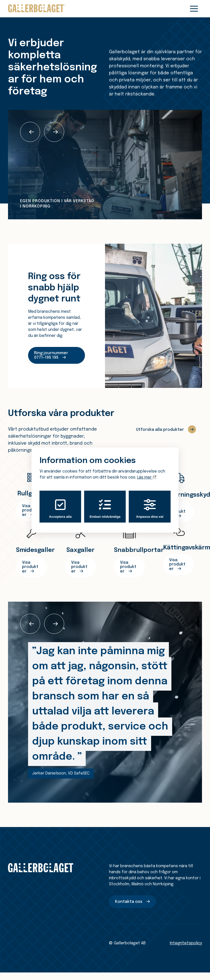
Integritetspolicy (186, 943)
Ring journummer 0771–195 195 (51, 355)
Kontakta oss (129, 902)
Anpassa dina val (150, 509)
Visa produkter (30, 567)
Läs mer (147, 477)
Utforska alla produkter (160, 430)
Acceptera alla (60, 509)
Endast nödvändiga (105, 509)
